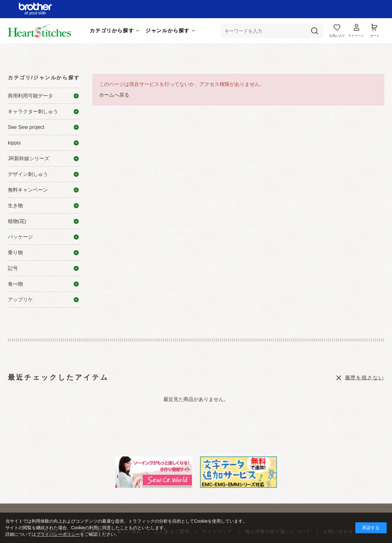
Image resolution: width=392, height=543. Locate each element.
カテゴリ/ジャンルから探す (44, 78)
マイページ (356, 36)
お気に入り (337, 36)
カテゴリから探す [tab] (112, 31)
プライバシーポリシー (58, 534)
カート (375, 36)
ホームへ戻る (114, 95)
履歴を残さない (365, 378)
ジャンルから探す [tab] (168, 31)
